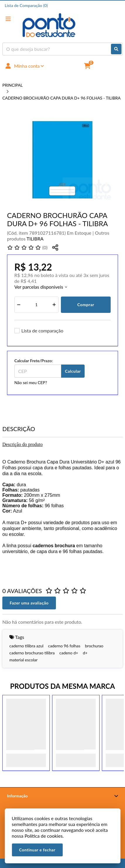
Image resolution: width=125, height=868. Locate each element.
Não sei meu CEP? (31, 382)
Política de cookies (44, 836)
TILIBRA (35, 239)
